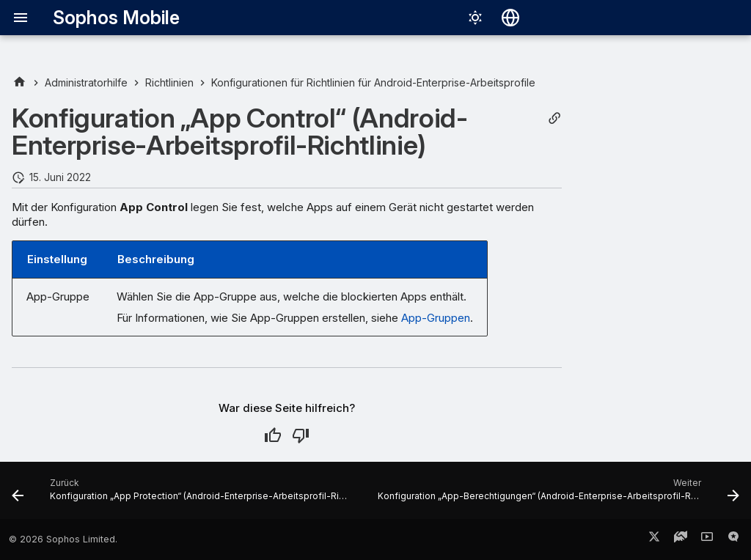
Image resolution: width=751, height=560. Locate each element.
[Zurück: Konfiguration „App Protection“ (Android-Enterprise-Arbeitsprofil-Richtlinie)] (182, 495)
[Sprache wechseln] (510, 18)
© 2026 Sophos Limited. (63, 539)
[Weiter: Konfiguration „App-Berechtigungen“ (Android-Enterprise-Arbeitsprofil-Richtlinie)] (557, 495)
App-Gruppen (436, 318)
